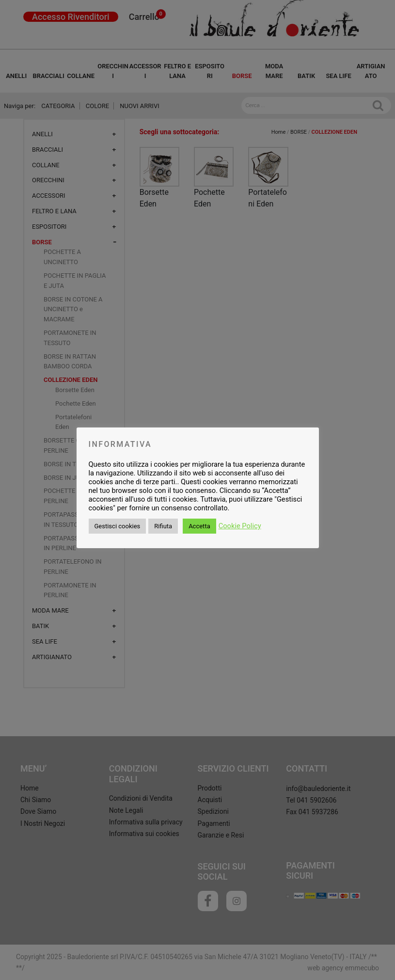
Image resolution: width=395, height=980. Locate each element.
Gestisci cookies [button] (118, 526)
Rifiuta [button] (163, 526)
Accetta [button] (199, 526)
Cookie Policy (240, 526)
